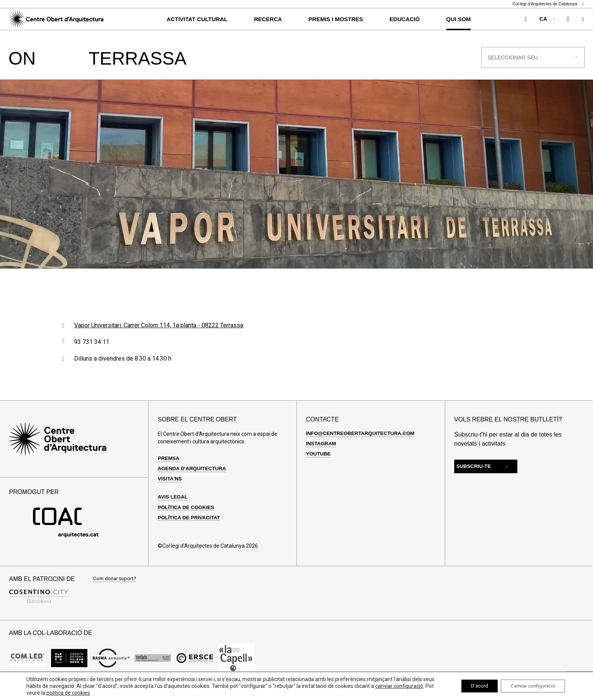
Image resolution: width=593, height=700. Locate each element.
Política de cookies (187, 516)
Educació (405, 19)
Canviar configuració (529, 686)
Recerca (268, 19)
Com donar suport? (116, 587)
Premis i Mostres (336, 19)
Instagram (322, 452)
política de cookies (128, 693)
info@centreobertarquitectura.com (363, 441)
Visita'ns (170, 487)
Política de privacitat (190, 526)
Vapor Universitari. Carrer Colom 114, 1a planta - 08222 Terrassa (159, 334)
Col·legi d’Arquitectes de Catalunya (548, 4)
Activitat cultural (197, 19)
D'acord (470, 686)
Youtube (319, 462)
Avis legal (173, 505)
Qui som (459, 19)
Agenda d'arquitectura (193, 477)
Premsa (169, 466)
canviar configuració (50, 693)
